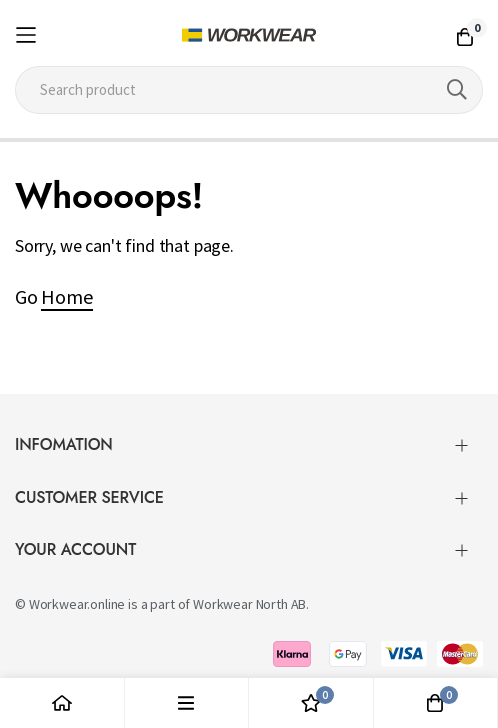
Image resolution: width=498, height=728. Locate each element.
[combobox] (249, 90)
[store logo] (249, 35)
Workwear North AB (249, 604)
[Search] (457, 90)
